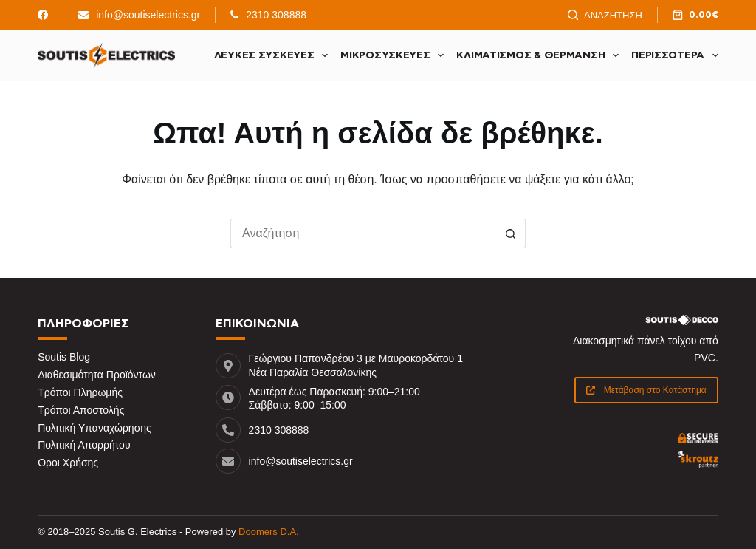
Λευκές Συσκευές (274, 55)
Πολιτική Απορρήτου (84, 445)
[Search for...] (363, 233)
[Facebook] (43, 15)
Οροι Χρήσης (68, 463)
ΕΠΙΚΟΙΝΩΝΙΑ (257, 324)
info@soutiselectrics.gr (148, 15)
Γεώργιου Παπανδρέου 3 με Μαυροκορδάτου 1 (356, 358)
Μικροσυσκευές (395, 55)
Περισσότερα (675, 55)
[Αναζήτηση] (605, 15)
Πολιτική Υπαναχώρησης (94, 428)
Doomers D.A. (269, 532)
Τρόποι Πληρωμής (80, 392)
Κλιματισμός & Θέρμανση (540, 55)
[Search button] (511, 233)
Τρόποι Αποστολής (81, 410)
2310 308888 (276, 15)
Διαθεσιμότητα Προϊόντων (97, 375)
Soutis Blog (64, 357)
